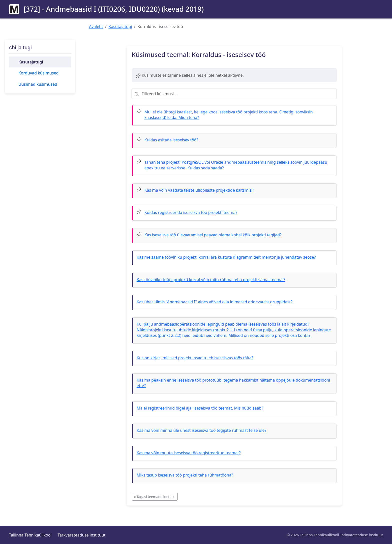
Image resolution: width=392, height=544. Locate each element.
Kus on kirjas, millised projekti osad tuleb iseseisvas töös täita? (195, 358)
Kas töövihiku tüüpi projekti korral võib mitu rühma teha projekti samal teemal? (211, 280)
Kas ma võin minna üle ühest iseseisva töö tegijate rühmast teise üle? (202, 430)
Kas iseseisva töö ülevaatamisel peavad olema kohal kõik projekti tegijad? (213, 235)
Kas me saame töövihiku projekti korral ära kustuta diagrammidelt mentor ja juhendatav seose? (226, 257)
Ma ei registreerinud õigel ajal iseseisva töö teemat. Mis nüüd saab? (200, 408)
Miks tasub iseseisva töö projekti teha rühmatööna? (185, 475)
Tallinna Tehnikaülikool (30, 535)
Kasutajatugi (120, 26)
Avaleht (96, 26)
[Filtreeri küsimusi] (234, 94)
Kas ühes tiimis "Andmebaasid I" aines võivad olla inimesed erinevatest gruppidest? (215, 302)
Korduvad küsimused (38, 73)
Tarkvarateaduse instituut (81, 535)
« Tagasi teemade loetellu (155, 497)
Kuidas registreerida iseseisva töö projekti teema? (191, 212)
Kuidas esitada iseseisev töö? (171, 140)
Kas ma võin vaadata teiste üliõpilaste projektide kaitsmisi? (199, 190)
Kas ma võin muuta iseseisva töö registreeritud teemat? (189, 453)
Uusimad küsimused (38, 84)
